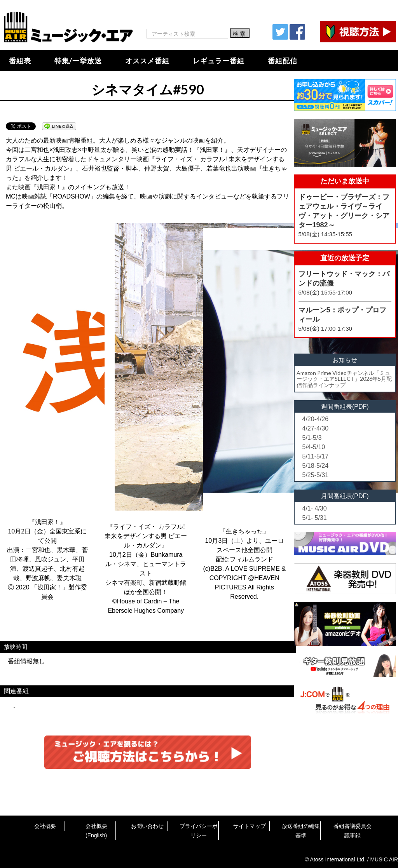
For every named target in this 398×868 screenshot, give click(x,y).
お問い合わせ (147, 826)
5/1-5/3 (312, 438)
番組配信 (283, 61)
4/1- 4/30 (315, 508)
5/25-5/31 (316, 475)
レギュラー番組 (219, 61)
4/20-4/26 (316, 419)
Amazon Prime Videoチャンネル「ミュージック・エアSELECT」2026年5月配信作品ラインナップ (344, 379)
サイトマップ (250, 826)
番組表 (20, 61)
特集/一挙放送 (78, 61)
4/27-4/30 (316, 428)
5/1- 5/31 (315, 518)
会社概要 (45, 826)
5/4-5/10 (314, 447)
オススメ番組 (147, 61)
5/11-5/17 (316, 456)
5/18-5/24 (316, 466)
